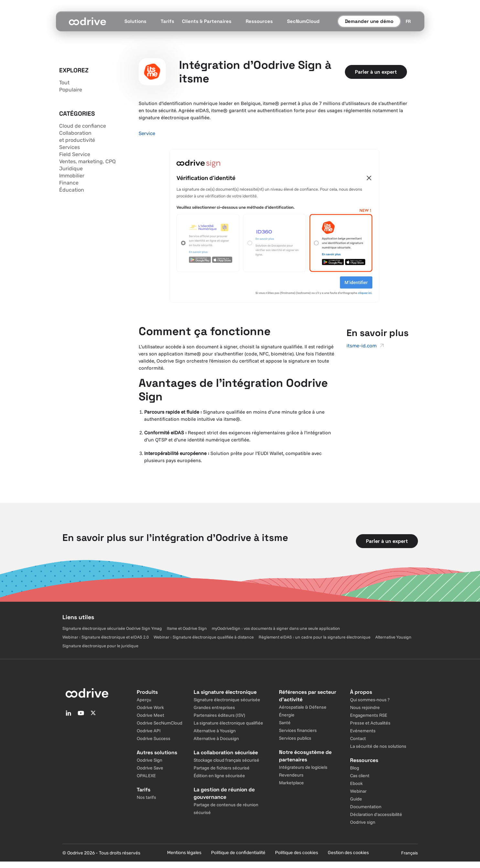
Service (147, 133)
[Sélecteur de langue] (408, 21)
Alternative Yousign (393, 637)
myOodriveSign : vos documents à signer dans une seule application (276, 628)
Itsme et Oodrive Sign (187, 628)
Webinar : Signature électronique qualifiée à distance (204, 637)
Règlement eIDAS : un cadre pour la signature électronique (315, 637)
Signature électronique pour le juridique (100, 646)
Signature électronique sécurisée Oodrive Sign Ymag (112, 628)
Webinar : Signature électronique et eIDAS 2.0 (106, 637)
